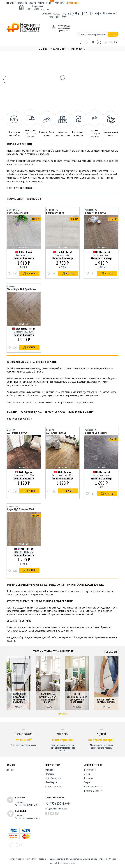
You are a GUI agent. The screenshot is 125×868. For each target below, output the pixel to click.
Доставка (22, 3)
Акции (50, 3)
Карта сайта (90, 770)
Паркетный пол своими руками (106, 701)
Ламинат (44, 49)
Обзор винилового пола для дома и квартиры (77, 698)
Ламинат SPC (59, 49)
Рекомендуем (15, 199)
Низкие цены (34, 199)
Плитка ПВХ (76, 49)
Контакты (60, 3)
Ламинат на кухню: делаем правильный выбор (48, 698)
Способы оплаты (53, 778)
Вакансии (89, 778)
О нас (13, 3)
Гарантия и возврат (93, 786)
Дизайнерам (72, 3)
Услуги (41, 3)
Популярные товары (94, 791)
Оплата (32, 3)
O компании (51, 770)
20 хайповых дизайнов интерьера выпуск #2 (19, 698)
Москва (67, 25)
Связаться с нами (53, 786)
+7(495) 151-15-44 (83, 13)
